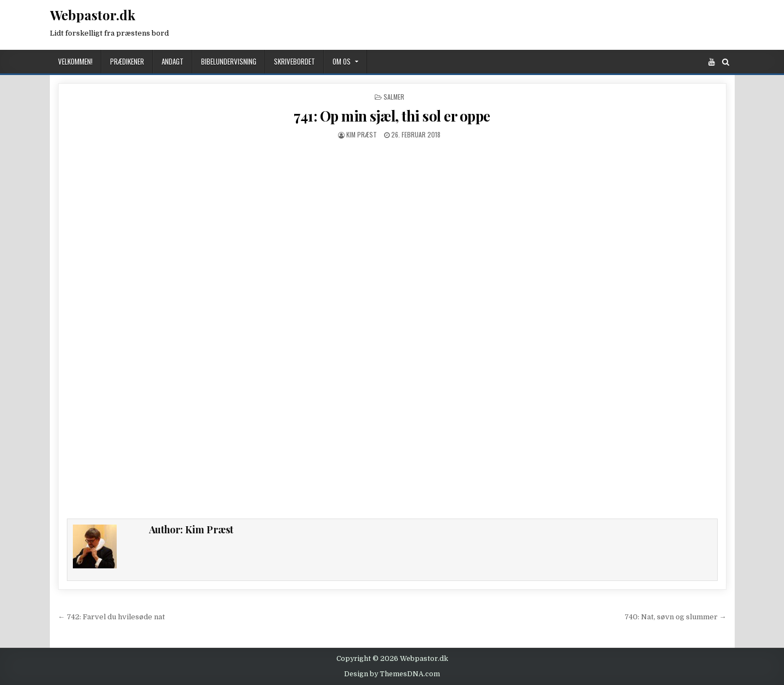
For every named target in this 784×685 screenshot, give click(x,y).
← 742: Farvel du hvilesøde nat (111, 617)
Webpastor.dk (93, 15)
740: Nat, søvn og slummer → (676, 617)
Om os (342, 61)
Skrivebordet (294, 61)
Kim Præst (362, 134)
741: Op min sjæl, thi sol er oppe (392, 116)
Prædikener (127, 61)
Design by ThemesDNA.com (392, 674)
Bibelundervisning (229, 61)
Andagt (173, 61)
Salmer (394, 97)
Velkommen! (75, 61)
